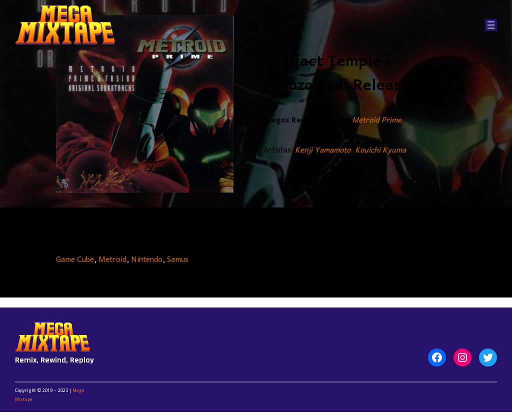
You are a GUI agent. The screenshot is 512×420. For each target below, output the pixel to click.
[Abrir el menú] (491, 25)
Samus (178, 260)
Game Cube (75, 260)
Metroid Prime (377, 120)
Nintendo (147, 260)
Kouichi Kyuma (380, 150)
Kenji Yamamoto (323, 150)
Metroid (112, 260)
